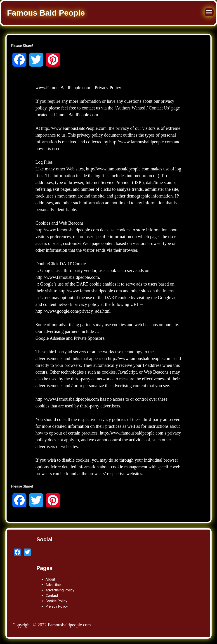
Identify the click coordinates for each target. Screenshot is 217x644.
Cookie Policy (56, 601)
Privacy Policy (57, 606)
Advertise (53, 585)
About (50, 579)
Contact (52, 596)
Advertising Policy (60, 590)
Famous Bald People (46, 13)
